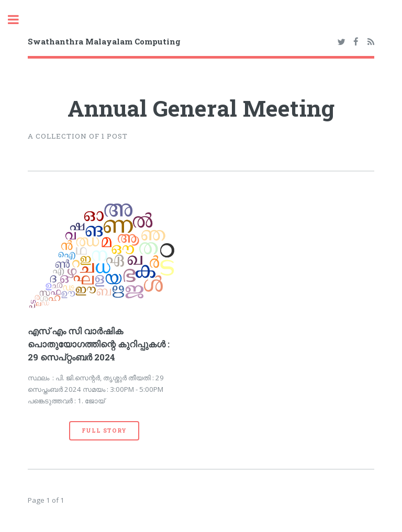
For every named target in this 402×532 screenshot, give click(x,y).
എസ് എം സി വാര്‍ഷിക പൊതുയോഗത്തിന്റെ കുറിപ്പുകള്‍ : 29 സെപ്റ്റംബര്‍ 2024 (99, 344)
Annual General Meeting (201, 108)
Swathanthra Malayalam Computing (104, 41)
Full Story (104, 431)
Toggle (19, 20)
